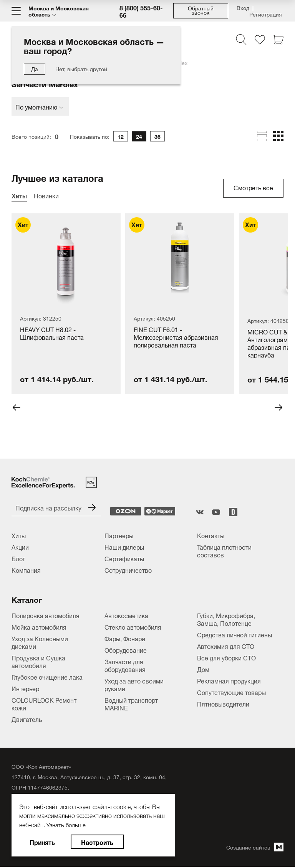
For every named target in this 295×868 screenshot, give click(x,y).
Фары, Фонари (125, 639)
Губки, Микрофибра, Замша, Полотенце (226, 619)
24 (139, 136)
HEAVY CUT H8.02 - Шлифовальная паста (52, 334)
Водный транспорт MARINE (131, 704)
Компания (26, 570)
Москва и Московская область (59, 11)
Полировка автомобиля (46, 615)
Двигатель (27, 719)
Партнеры (119, 535)
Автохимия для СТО (226, 646)
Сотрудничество (128, 570)
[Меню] (16, 11)
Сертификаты (124, 559)
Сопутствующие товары (231, 692)
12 (121, 136)
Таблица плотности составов (224, 551)
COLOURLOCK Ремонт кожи (44, 704)
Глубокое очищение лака (47, 677)
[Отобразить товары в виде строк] (262, 136)
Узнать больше (67, 824)
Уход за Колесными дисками (40, 642)
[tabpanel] (123, 304)
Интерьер (25, 688)
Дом (203, 669)
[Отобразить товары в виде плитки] (278, 136)
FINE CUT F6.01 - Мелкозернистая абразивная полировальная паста (176, 338)
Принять (42, 842)
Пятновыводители (223, 704)
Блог (18, 559)
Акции (20, 547)
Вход (243, 8)
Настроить (97, 842)
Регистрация (265, 13)
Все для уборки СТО (226, 658)
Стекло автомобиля (133, 627)
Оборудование (126, 650)
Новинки (46, 195)
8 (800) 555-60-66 (141, 11)
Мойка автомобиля (39, 627)
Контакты (211, 535)
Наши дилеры (124, 547)
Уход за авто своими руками (134, 685)
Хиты (19, 195)
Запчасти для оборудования (125, 665)
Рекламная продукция (229, 681)
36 (157, 136)
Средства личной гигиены (235, 635)
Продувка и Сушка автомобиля (38, 662)
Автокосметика (126, 615)
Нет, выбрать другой (81, 68)
